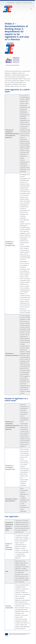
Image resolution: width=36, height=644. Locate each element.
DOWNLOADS (11, 3)
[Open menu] (31, 9)
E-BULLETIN (19, 3)
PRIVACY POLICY (27, 3)
